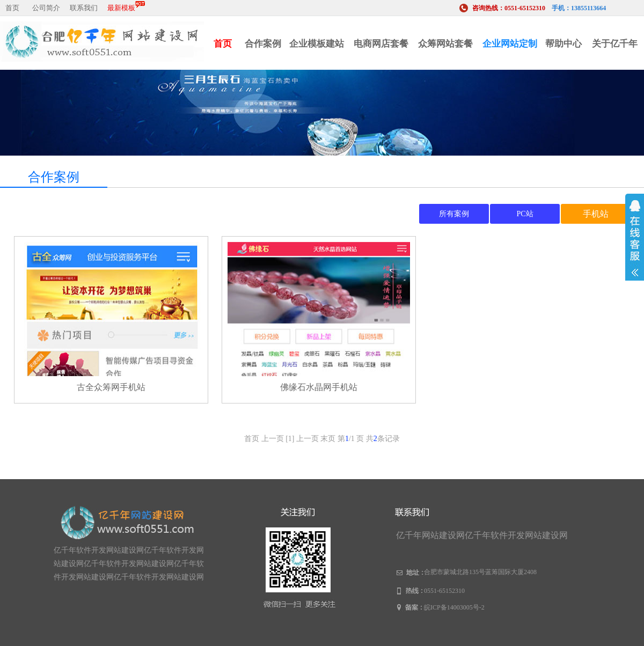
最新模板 (126, 6)
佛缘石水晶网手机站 (319, 387)
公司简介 (46, 8)
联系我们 (84, 8)
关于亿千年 (615, 44)
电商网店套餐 (381, 44)
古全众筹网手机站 (111, 387)
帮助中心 (563, 44)
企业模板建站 (317, 44)
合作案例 (263, 44)
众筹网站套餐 (445, 44)
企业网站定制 (510, 44)
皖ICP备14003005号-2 (454, 607)
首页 (12, 8)
